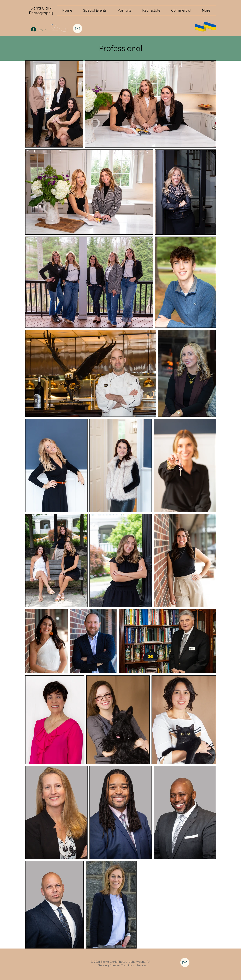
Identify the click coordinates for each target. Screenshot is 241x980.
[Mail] (78, 28)
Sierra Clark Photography (41, 10)
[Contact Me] (185, 962)
